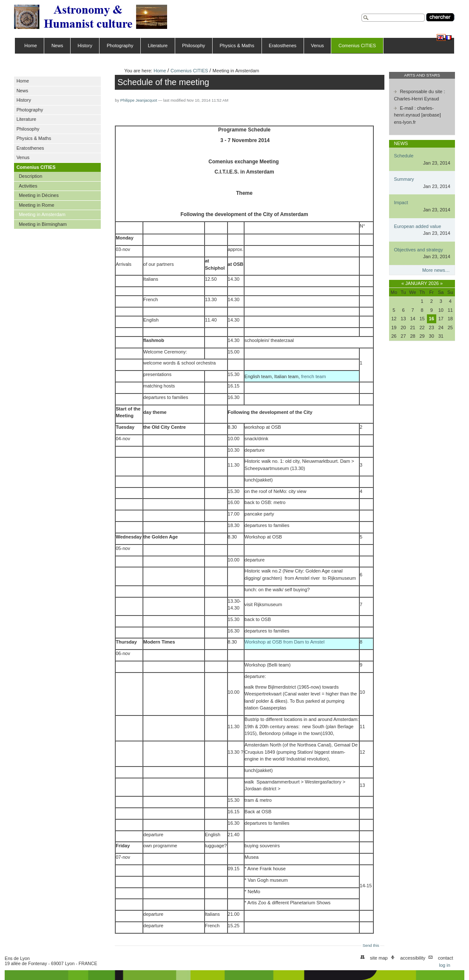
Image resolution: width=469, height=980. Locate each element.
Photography (120, 46)
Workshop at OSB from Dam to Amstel (284, 642)
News (57, 46)
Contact (446, 958)
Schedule (404, 156)
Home (30, 46)
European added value (417, 226)
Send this (371, 946)
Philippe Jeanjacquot (139, 100)
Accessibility (413, 958)
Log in (444, 965)
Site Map (379, 958)
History (85, 46)
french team (313, 376)
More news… (436, 270)
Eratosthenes (283, 46)
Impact (401, 202)
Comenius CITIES (357, 46)
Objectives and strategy (418, 250)
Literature (158, 46)
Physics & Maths (237, 46)
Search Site (361, 13)
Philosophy (193, 46)
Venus (317, 46)
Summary (404, 179)
